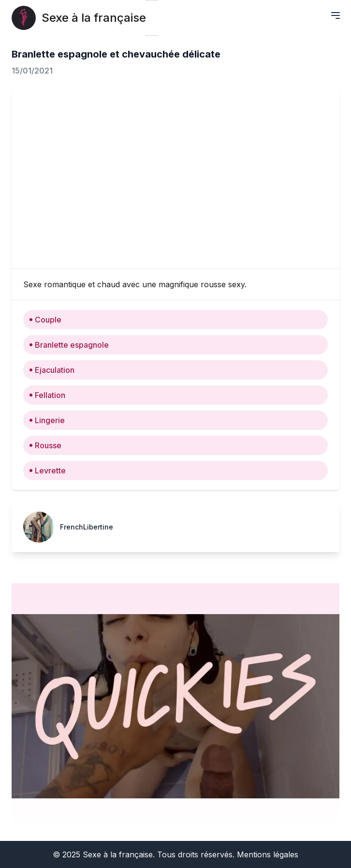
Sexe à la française (94, 18)
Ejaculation (52, 370)
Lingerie (47, 420)
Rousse (45, 445)
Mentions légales (268, 854)
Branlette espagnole (69, 345)
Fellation (47, 395)
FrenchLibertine (87, 527)
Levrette (47, 471)
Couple (45, 320)
